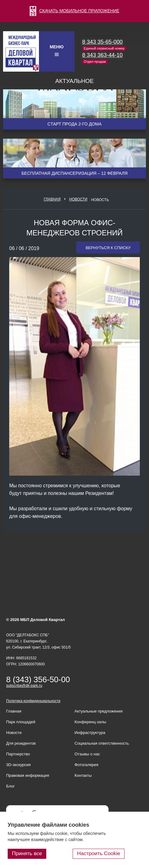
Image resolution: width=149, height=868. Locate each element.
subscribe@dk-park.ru (24, 686)
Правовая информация (28, 775)
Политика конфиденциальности (33, 701)
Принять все (27, 853)
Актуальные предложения (99, 711)
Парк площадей (21, 722)
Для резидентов (21, 743)
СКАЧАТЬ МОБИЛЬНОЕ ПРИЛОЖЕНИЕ (74, 11)
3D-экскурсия (18, 765)
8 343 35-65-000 (102, 42)
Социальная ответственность (102, 743)
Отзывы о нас (87, 754)
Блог (10, 786)
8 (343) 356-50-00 (38, 679)
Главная (52, 199)
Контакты (83, 775)
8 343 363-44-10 (102, 55)
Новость (100, 200)
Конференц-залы (90, 722)
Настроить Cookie (99, 853)
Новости (78, 199)
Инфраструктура (90, 733)
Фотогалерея (86, 765)
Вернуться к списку (108, 248)
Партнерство (18, 754)
